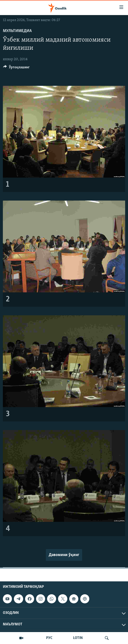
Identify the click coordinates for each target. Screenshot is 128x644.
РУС (49, 638)
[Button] (16, 68)
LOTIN (78, 638)
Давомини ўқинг (64, 555)
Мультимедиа (17, 31)
